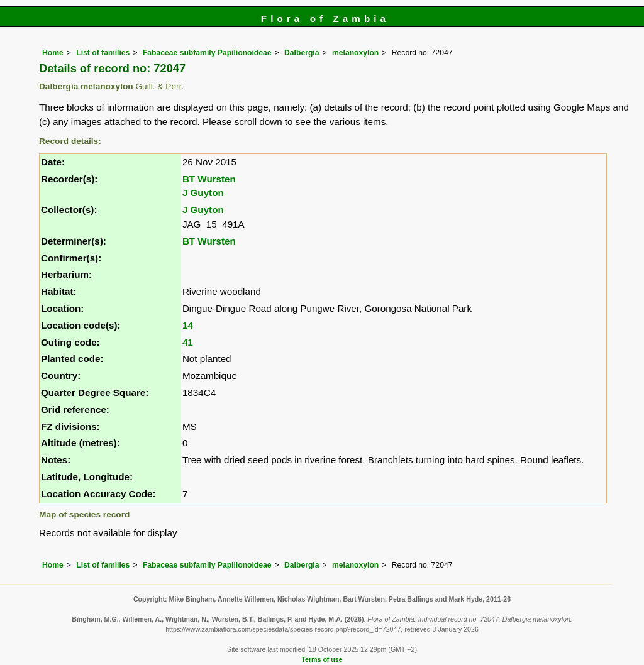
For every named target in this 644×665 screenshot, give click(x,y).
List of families (103, 53)
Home (53, 53)
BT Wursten (209, 179)
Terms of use (322, 659)
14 (188, 325)
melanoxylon (355, 53)
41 (188, 342)
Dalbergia (302, 53)
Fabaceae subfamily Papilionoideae (207, 53)
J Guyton (203, 193)
